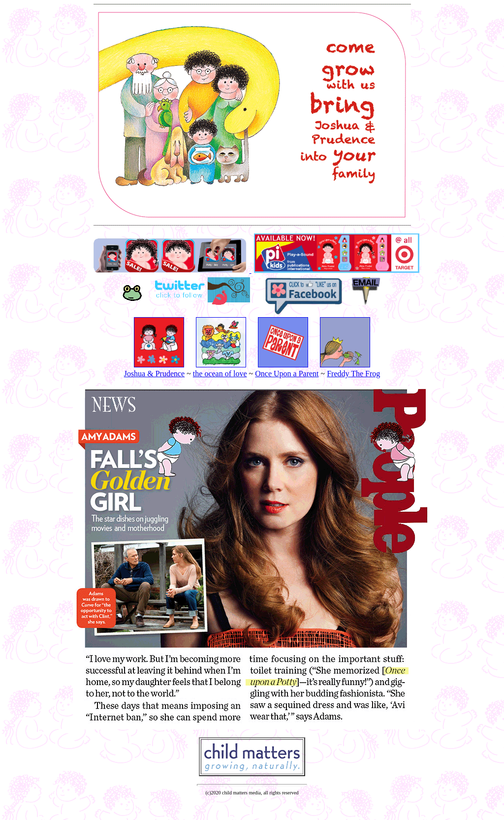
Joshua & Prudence (155, 374)
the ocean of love (220, 374)
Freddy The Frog (353, 374)
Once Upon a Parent (287, 374)
